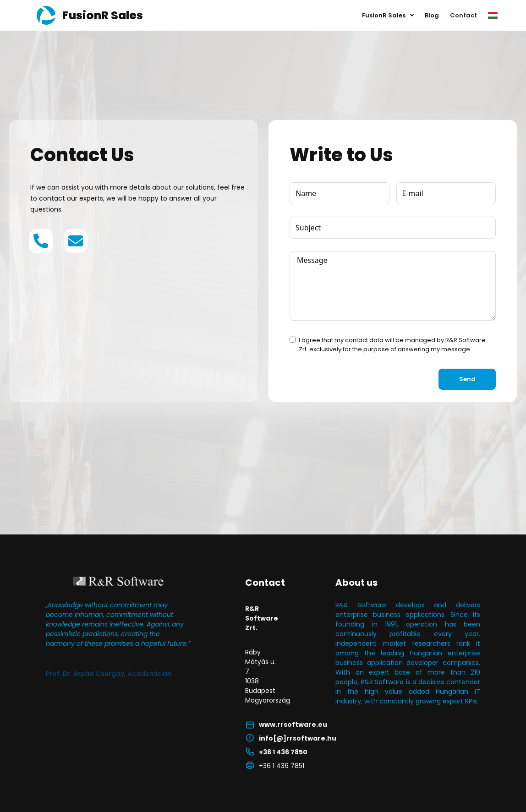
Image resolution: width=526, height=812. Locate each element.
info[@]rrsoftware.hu (298, 738)
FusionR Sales (388, 16)
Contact (463, 15)
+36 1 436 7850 (283, 752)
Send (467, 379)
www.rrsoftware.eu (293, 725)
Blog (432, 15)
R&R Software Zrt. (262, 618)
